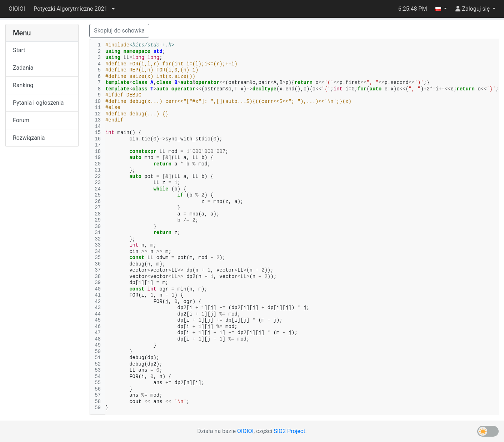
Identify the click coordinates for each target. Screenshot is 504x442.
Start (19, 50)
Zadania (23, 68)
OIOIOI (17, 9)
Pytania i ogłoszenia (38, 103)
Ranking (23, 85)
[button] (74, 9)
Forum (21, 120)
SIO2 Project (289, 431)
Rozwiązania (29, 138)
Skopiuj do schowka (119, 31)
